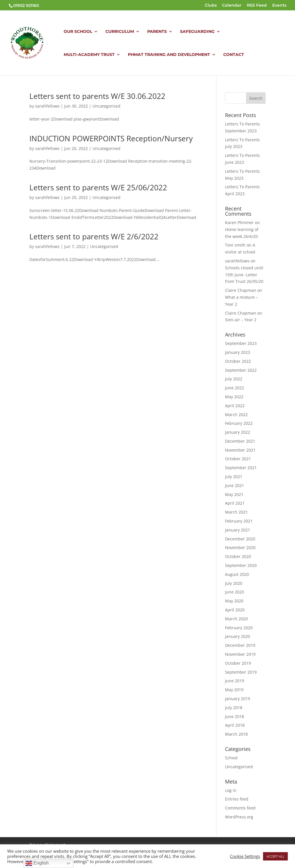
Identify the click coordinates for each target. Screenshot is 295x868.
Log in (231, 790)
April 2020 (235, 610)
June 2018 (235, 716)
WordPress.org (239, 817)
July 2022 (234, 379)
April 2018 (235, 725)
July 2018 (234, 708)
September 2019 (241, 672)
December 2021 (240, 441)
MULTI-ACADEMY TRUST (89, 55)
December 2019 (240, 645)
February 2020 (239, 628)
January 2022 (238, 432)
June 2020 (235, 592)
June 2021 (235, 485)
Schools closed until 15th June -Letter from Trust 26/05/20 (244, 275)
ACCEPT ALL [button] (275, 856)
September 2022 (241, 370)
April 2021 (235, 503)
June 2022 (235, 388)
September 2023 (241, 343)
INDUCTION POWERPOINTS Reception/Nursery (111, 138)
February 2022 (239, 423)
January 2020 (238, 636)
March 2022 (236, 415)
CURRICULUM (120, 32)
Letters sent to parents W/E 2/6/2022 (94, 236)
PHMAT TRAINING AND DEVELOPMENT (169, 55)
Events (279, 5)
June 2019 (235, 681)
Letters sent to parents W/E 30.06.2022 (97, 96)
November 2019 (240, 654)
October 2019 (238, 663)
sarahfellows (47, 106)
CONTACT (234, 55)
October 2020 (238, 556)
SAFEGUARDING (197, 32)
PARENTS (157, 32)
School (231, 758)
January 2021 (238, 530)
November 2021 (240, 450)
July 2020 (234, 583)
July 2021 (234, 477)
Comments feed (240, 808)
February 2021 (239, 521)
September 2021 (241, 468)
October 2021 (238, 459)
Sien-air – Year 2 (241, 320)
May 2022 (234, 397)
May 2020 (234, 601)
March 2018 (236, 734)
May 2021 (234, 494)
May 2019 (234, 690)
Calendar (232, 5)
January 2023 (238, 352)
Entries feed (237, 799)
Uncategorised (106, 106)
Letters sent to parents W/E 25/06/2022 (98, 187)
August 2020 (237, 574)
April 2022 (235, 406)
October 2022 (238, 361)
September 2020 (241, 565)
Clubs (211, 5)
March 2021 (236, 512)
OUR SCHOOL (78, 32)
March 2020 (236, 619)
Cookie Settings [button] (245, 856)
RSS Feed (257, 5)
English (37, 863)
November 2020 (240, 547)
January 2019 (238, 699)
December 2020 (240, 539)
